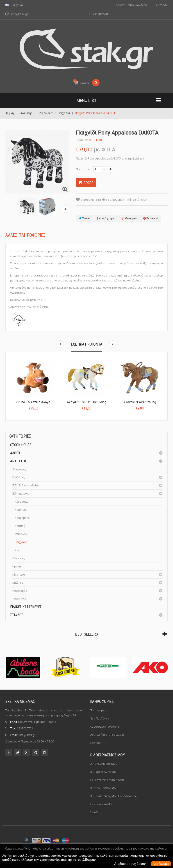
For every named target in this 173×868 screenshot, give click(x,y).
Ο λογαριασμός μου (107, 755)
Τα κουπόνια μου (102, 804)
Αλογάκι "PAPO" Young (140, 402)
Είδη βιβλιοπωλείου (26, 485)
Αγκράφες (19, 469)
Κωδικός (82, 140)
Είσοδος (96, 812)
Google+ (129, 218)
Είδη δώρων (21, 494)
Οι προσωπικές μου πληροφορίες (113, 796)
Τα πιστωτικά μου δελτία (107, 780)
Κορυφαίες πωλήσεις (104, 727)
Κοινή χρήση (106, 218)
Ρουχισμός (20, 591)
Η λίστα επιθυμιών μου (131, 5)
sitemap (95, 743)
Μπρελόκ (21, 534)
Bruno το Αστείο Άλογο (33, 402)
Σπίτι (18, 550)
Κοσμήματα (22, 518)
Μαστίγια (19, 575)
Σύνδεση (162, 5)
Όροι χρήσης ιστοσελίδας (107, 735)
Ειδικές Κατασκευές (26, 607)
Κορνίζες (21, 510)
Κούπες (20, 526)
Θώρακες (19, 558)
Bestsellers (87, 634)
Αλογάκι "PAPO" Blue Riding (87, 402)
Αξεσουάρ (22, 502)
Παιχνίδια (21, 542)
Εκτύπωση (140, 200)
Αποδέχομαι (161, 864)
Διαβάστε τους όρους (130, 864)
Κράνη (17, 566)
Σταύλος (17, 615)
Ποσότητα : (83, 169)
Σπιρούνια (19, 599)
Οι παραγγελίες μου (104, 772)
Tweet (84, 218)
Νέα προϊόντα (99, 718)
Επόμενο (65, 209)
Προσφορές (98, 710)
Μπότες (18, 583)
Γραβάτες (19, 477)
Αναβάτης (18, 461)
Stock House (21, 445)
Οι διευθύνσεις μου (104, 788)
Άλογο (15, 453)
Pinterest (151, 218)
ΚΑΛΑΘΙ (81, 82)
